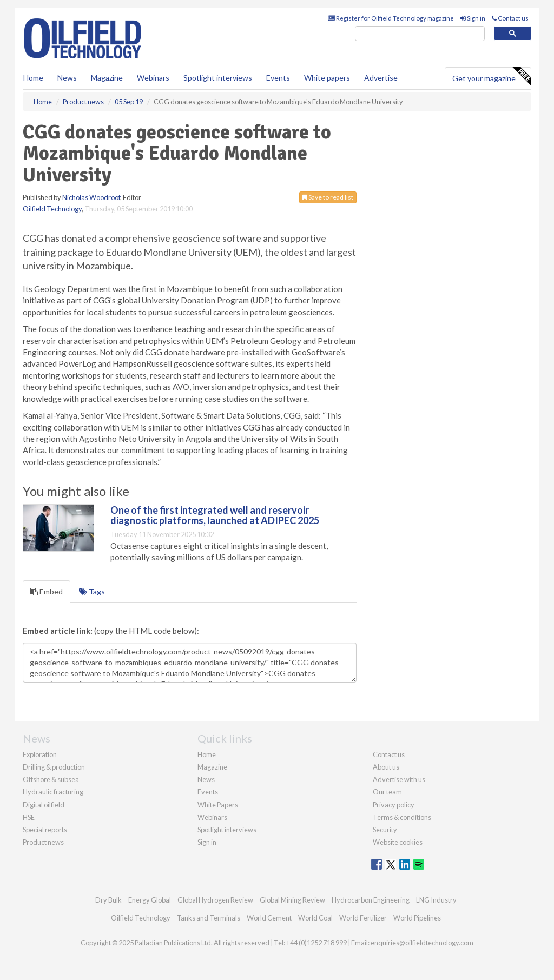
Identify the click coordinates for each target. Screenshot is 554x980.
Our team (387, 792)
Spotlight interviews (218, 78)
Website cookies (398, 842)
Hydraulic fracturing (53, 792)
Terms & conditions (402, 817)
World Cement (269, 918)
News (206, 779)
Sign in (473, 18)
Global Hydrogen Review (215, 900)
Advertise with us (399, 779)
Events (278, 78)
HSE (29, 817)
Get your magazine (492, 77)
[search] (420, 34)
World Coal (315, 918)
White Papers (218, 805)
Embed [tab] (47, 591)
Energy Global (150, 900)
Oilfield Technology (52, 209)
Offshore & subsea (51, 779)
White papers (327, 78)
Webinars (153, 78)
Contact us (510, 18)
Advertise (381, 78)
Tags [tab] (92, 591)
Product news (43, 842)
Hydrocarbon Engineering (371, 900)
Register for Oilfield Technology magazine (391, 18)
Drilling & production (54, 767)
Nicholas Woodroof (91, 197)
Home (33, 78)
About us (386, 767)
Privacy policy (394, 805)
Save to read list (328, 197)
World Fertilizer (363, 918)
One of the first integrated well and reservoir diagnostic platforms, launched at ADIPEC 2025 (215, 515)
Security (385, 830)
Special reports (45, 830)
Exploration (40, 754)
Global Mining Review (292, 900)
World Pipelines (417, 918)
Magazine (107, 78)
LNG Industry (436, 900)
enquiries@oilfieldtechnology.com (422, 943)
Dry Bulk (108, 900)
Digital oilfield (44, 805)
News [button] (67, 78)
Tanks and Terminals (209, 918)
